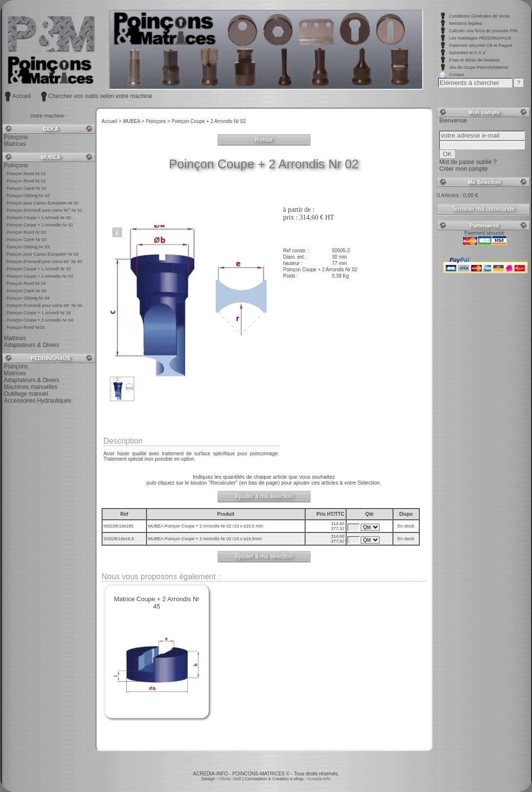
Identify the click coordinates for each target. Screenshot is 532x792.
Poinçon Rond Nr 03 (26, 232)
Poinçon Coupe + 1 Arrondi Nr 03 (39, 269)
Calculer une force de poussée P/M (483, 31)
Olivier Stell (230, 779)
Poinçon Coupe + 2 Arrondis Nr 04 (40, 320)
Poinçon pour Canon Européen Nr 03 (42, 254)
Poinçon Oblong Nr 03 (28, 247)
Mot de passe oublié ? (468, 162)
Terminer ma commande (483, 209)
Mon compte (484, 112)
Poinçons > (158, 121)
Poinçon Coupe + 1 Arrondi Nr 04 (39, 313)
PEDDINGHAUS (51, 358)
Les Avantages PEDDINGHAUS (480, 38)
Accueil (22, 96)
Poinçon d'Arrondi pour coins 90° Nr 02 (44, 210)
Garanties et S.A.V (467, 53)
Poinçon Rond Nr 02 (26, 181)
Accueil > (112, 121)
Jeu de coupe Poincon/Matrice (479, 67)
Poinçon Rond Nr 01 (26, 174)
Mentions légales (466, 23)
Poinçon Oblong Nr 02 (28, 196)
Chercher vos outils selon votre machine (100, 96)
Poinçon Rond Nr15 (26, 327)
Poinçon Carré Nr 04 (26, 291)
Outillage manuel (26, 394)
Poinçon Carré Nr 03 (26, 240)
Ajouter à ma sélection (264, 496)
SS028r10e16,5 (119, 539)
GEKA (51, 129)
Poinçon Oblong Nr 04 (28, 298)
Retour (264, 140)
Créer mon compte (463, 169)
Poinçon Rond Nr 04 (26, 284)
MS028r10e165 (119, 526)
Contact (457, 75)
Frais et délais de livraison (474, 60)
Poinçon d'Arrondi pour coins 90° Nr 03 (44, 262)
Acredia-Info (319, 779)
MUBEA (50, 157)
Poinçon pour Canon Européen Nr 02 (42, 203)
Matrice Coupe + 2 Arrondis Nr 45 (156, 603)
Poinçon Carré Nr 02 (26, 188)
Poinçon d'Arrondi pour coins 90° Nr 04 (44, 305)
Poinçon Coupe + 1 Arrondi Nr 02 (39, 218)
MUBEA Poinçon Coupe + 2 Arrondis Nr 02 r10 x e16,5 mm (206, 526)
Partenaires (484, 225)
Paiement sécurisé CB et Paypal (481, 45)
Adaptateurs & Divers (31, 345)
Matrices (15, 144)
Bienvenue (453, 121)
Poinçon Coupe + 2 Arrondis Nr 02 (40, 225)
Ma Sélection (484, 182)
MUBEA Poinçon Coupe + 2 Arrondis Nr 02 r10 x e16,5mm (205, 539)
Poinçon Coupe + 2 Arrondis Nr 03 (40, 276)
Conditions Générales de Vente (480, 16)
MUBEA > (134, 121)
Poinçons (16, 137)
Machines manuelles (31, 387)
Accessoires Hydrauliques (38, 401)
